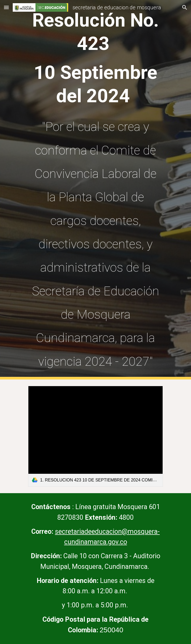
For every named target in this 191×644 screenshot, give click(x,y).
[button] (6, 7)
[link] (95, 436)
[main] (95, 190)
